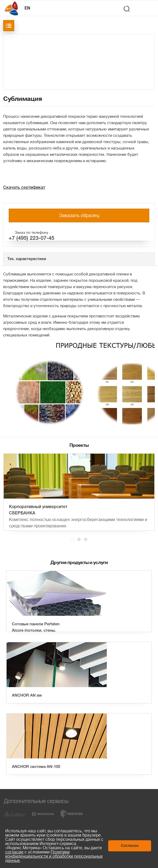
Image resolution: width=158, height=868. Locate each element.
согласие (14, 852)
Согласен (130, 846)
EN (27, 8)
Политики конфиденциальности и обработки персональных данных (54, 856)
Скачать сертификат (24, 188)
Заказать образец (79, 215)
